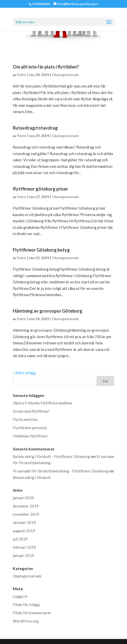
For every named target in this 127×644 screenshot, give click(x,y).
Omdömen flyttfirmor (30, 436)
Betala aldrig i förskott (32, 477)
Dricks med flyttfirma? (31, 411)
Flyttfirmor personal (30, 428)
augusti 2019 (24, 531)
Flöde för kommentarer (32, 613)
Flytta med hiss (25, 419)
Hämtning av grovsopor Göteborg (48, 311)
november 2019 (26, 514)
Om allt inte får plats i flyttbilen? (46, 67)
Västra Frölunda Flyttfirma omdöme (42, 403)
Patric (22, 75)
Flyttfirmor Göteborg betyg (41, 250)
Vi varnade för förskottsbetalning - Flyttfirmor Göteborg (60, 471)
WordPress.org (26, 621)
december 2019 (26, 506)
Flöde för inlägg (26, 604)
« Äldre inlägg (24, 373)
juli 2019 (20, 539)
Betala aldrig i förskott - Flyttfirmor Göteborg (51, 456)
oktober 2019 (24, 522)
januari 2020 (23, 498)
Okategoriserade (65, 75)
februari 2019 (24, 547)
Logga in (20, 596)
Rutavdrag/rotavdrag (35, 128)
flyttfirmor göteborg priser (40, 189)
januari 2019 (23, 555)
